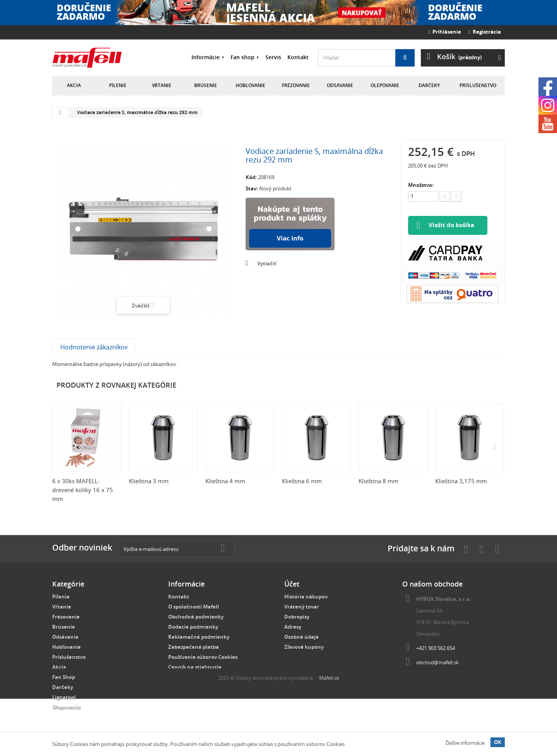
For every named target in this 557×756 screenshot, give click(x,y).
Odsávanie (340, 85)
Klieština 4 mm (225, 481)
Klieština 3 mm (149, 481)
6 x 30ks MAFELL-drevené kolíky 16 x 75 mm (83, 490)
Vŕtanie (162, 85)
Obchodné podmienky (196, 617)
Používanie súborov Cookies (203, 657)
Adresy (293, 627)
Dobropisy (297, 617)
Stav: (252, 188)
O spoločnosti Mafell (194, 607)
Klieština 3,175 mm (461, 481)
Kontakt (298, 57)
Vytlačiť (267, 263)
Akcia (74, 85)
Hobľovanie (250, 85)
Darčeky (429, 85)
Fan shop (243, 57)
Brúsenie (206, 85)
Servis (273, 57)
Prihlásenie (445, 32)
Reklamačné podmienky (199, 637)
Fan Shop (64, 677)
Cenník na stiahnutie (195, 667)
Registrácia (485, 32)
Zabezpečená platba (194, 647)
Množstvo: (421, 185)
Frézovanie (296, 85)
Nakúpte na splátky (290, 224)
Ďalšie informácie (465, 743)
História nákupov (306, 597)
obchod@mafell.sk (437, 662)
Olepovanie (385, 85)
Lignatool (64, 697)
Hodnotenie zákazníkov (94, 347)
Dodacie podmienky (193, 627)
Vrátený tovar (302, 607)
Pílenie (118, 85)
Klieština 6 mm (302, 481)
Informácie (206, 57)
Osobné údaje (302, 637)
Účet (292, 584)
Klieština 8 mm (378, 481)
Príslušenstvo (478, 85)
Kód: (251, 177)
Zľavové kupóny (304, 647)
